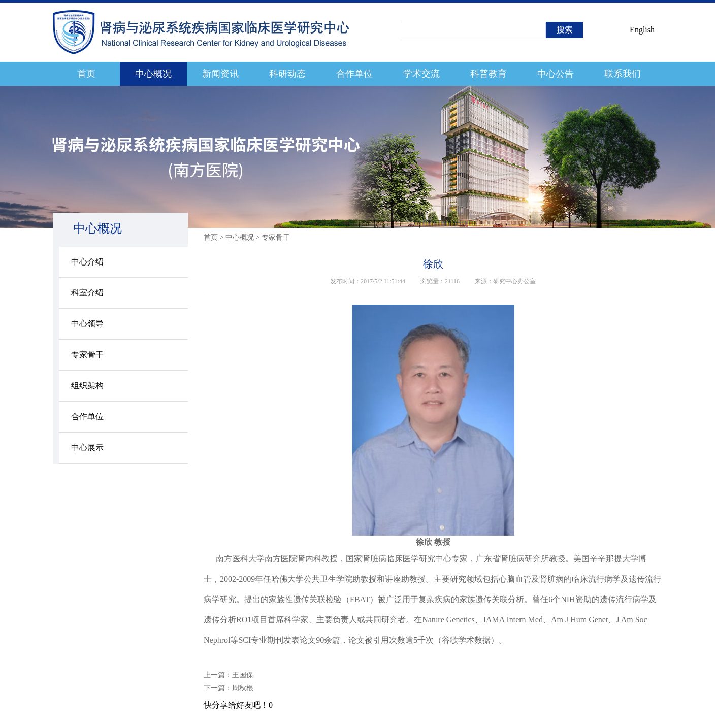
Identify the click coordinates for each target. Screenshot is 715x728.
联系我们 (623, 74)
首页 (86, 74)
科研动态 (287, 74)
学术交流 (421, 74)
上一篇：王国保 (229, 675)
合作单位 (354, 74)
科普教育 (489, 74)
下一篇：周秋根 (229, 688)
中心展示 (87, 448)
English (642, 30)
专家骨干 (87, 355)
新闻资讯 (220, 74)
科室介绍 (87, 293)
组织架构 (87, 386)
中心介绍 (87, 262)
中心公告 (556, 74)
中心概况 (153, 74)
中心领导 (87, 324)
